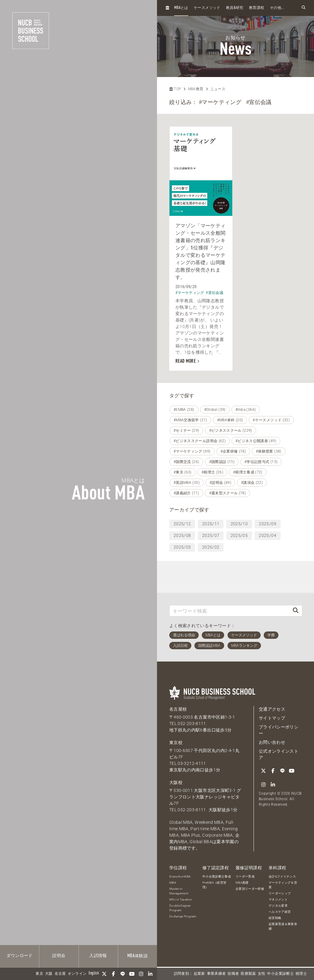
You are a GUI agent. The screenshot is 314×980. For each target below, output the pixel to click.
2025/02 (211, 547)
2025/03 (182, 547)
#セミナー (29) (186, 430)
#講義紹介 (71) (186, 493)
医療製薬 (248, 974)
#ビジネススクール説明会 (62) (200, 441)
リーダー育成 (245, 876)
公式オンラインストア (279, 754)
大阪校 (176, 782)
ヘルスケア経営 (280, 912)
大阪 (49, 974)
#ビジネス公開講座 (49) (256, 441)
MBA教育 (196, 89)
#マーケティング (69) (192, 451)
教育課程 (257, 8)
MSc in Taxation (181, 899)
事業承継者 (216, 974)
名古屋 (60, 974)
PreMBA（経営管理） (214, 885)
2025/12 (182, 524)
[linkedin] (150, 974)
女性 (262, 974)
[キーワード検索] (229, 611)
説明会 (59, 956)
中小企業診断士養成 (217, 876)
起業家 (199, 974)
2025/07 (211, 535)
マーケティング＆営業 (283, 885)
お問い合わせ (272, 742)
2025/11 (211, 524)
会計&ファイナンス (282, 876)
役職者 (233, 974)
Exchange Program (183, 916)
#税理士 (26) (212, 472)
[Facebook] (113, 974)
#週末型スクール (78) (228, 493)
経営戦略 (275, 918)
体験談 (138, 956)
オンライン (77, 974)
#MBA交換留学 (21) (190, 420)
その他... (277, 8)
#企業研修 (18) (233, 451)
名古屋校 (178, 709)
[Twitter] (104, 974)
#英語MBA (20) (187, 483)
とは (181, 8)
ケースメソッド (207, 8)
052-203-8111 (192, 723)
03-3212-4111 (192, 763)
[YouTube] (132, 974)
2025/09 (267, 524)
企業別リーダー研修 (250, 889)
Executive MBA (180, 876)
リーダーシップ (280, 893)
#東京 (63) (183, 472)
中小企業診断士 (280, 974)
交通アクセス (272, 709)
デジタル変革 (278, 906)
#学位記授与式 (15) (261, 462)
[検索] (296, 611)
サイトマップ (272, 718)
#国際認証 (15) (222, 462)
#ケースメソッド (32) (271, 420)
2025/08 (182, 535)
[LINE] (123, 974)
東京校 (176, 743)
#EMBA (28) (184, 410)
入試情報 (98, 956)
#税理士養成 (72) (248, 472)
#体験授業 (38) (269, 451)
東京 (39, 974)
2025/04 (267, 535)
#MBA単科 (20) (230, 420)
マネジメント (278, 899)
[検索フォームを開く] (304, 8)
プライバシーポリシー (279, 730)
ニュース (218, 89)
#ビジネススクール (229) (231, 430)
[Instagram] (141, 974)
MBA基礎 (242, 883)
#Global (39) (215, 410)
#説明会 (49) (220, 483)
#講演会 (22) (252, 483)
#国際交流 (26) (186, 462)
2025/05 (239, 535)
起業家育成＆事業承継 (283, 926)
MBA (173, 883)
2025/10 (239, 524)
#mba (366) (246, 410)
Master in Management (179, 891)
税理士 (301, 974)
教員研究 (235, 8)
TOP (175, 89)
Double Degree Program (180, 908)
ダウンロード (20, 956)
